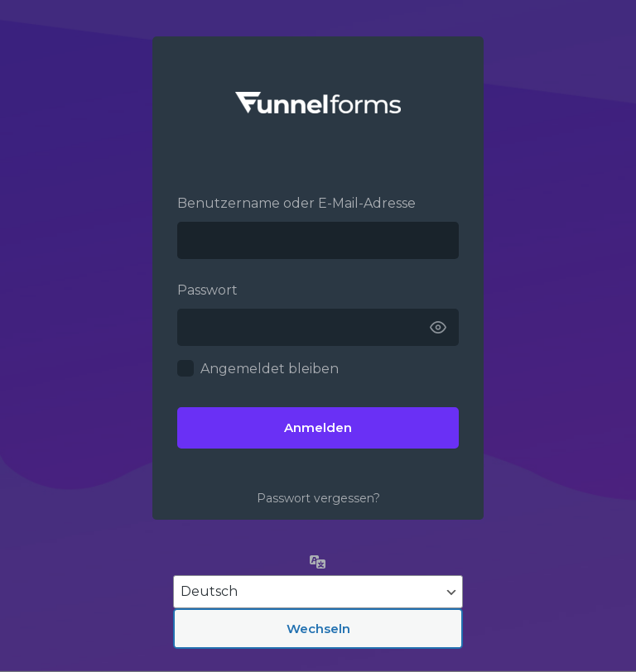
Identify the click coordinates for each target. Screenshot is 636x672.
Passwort (207, 290)
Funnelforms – (318, 103)
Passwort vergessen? (318, 498)
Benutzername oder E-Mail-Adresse (296, 203)
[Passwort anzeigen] (438, 327)
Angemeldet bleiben (270, 369)
